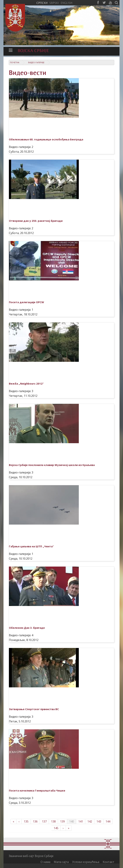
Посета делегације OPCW (26, 302)
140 (72, 821)
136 (35, 821)
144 (108, 821)
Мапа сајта (61, 862)
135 (26, 821)
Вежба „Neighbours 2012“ (26, 384)
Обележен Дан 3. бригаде (27, 628)
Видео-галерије (36, 62)
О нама (45, 862)
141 (81, 821)
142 (90, 821)
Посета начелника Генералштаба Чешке (37, 790)
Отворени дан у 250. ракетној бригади (36, 221)
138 (53, 821)
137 (44, 821)
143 (99, 821)
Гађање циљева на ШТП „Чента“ (31, 546)
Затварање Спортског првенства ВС (34, 709)
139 (62, 821)
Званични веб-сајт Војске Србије (31, 856)
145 (56, 828)
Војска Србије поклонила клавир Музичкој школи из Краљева (52, 465)
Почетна (15, 62)
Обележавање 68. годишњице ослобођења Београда (46, 139)
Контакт (108, 862)
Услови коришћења (86, 862)
